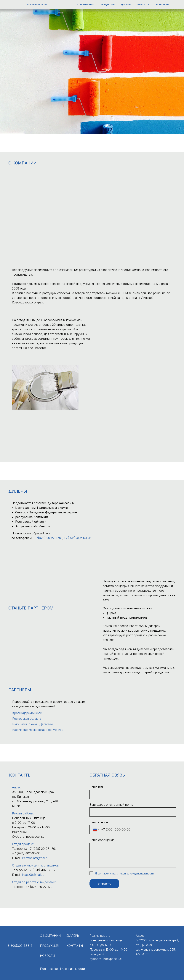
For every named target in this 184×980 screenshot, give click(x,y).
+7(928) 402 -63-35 (78, 538)
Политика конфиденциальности (62, 969)
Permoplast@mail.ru (35, 858)
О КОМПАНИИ (85, 5)
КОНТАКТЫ (163, 5)
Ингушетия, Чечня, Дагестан (32, 724)
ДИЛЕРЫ (126, 5)
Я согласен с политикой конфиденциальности (124, 873)
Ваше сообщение (102, 840)
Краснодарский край (27, 713)
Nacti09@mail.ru (33, 875)
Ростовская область (27, 719)
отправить (104, 884)
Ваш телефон (99, 822)
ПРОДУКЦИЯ (107, 5)
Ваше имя (96, 787)
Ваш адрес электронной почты (111, 805)
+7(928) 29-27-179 (48, 538)
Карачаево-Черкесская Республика (38, 730)
